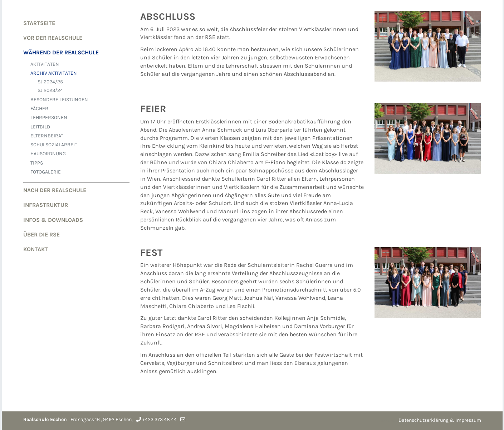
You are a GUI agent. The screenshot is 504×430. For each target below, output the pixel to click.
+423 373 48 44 (160, 420)
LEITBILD (40, 127)
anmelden (389, 421)
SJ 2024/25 (50, 82)
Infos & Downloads (53, 220)
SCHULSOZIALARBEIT (54, 145)
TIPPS (37, 163)
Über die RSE (41, 234)
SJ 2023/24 (50, 90)
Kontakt (36, 249)
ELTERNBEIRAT (47, 136)
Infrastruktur (46, 205)
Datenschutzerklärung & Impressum (440, 420)
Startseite (39, 23)
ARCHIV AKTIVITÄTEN (54, 73)
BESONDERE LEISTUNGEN (59, 100)
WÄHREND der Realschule (61, 52)
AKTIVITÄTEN (45, 64)
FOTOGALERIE (46, 172)
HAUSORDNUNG (48, 154)
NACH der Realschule (55, 190)
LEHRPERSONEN (49, 118)
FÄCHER (39, 109)
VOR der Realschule (53, 38)
